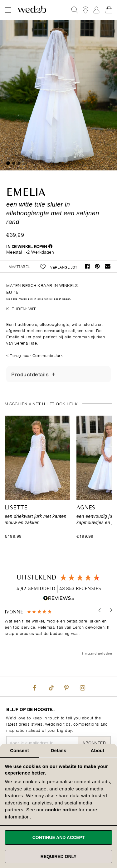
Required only (58, 856)
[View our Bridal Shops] (85, 10)
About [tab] (98, 750)
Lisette (16, 508)
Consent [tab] (19, 750)
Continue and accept (59, 837)
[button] (100, 610)
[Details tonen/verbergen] (54, 374)
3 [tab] (19, 163)
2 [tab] (14, 163)
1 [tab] (8, 163)
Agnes (86, 508)
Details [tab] (59, 750)
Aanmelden (96, 10)
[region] (58, 633)
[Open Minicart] (109, 10)
